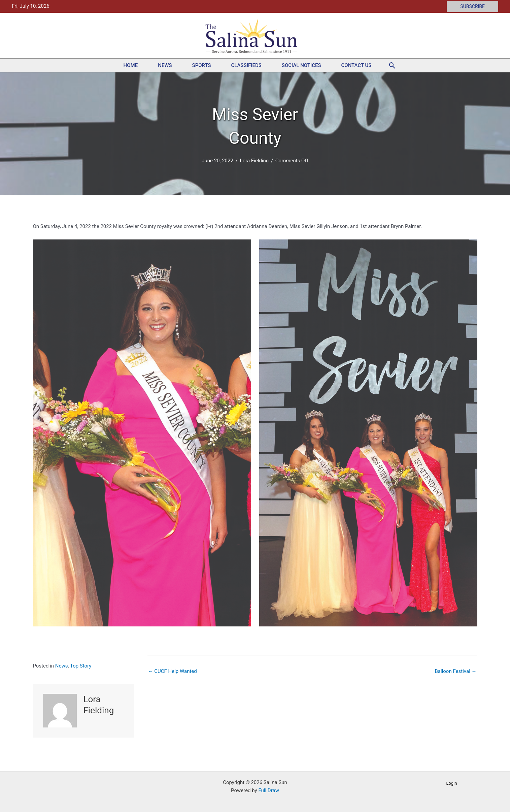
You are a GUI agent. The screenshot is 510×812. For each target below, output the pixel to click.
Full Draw (268, 790)
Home (131, 65)
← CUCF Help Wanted (173, 671)
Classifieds (246, 65)
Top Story (81, 666)
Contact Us (356, 65)
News (165, 65)
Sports (202, 65)
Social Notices (301, 65)
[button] (472, 6)
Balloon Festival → (456, 671)
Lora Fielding (254, 161)
